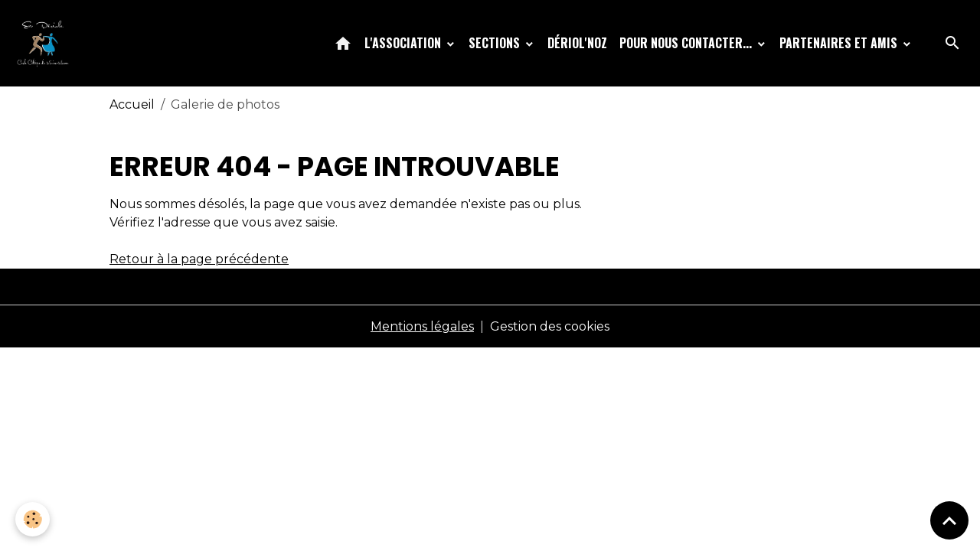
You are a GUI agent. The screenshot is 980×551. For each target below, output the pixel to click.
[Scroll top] (949, 520)
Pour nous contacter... (687, 43)
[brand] (46, 43)
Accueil (132, 104)
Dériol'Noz (577, 43)
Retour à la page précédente (199, 259)
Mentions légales (422, 326)
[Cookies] (33, 519)
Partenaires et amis (840, 43)
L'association (404, 43)
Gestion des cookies (550, 326)
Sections (496, 43)
